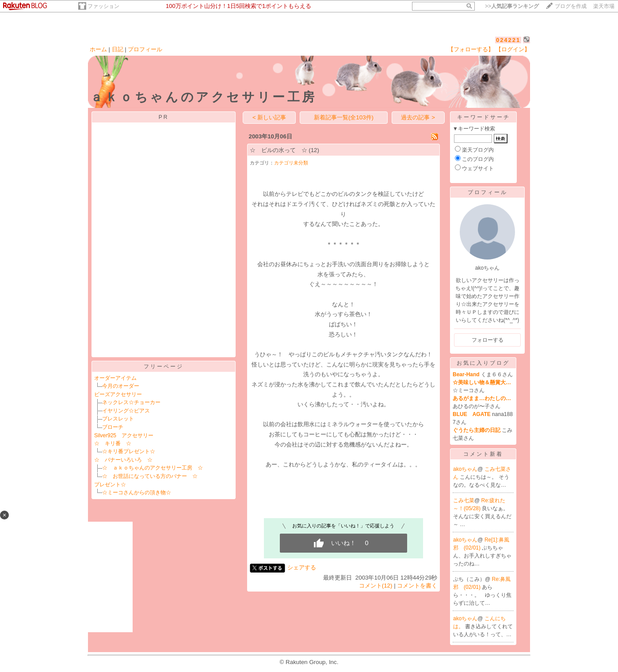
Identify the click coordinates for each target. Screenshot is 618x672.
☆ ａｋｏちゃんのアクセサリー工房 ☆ (153, 468)
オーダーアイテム (115, 378)
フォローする (488, 340)
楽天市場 (604, 6)
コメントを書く (417, 586)
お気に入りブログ (483, 363)
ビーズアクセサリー (118, 394)
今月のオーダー (121, 386)
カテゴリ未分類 (291, 163)
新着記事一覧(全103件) (344, 117)
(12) (314, 150)
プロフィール (145, 49)
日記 (118, 49)
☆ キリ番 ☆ (113, 443)
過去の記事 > (418, 117)
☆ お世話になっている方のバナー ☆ (150, 476)
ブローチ (113, 427)
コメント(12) (376, 586)
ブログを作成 (571, 6)
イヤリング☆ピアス (126, 411)
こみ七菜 (464, 500)
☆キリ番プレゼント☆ (129, 451)
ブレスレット (118, 419)
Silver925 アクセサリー (124, 435)
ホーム (98, 49)
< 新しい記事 (269, 117)
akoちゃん (465, 469)
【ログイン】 (513, 49)
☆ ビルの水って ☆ (278, 150)
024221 (508, 40)
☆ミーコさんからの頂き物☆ (137, 493)
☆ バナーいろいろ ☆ (123, 460)
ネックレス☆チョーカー (131, 402)
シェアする (302, 567)
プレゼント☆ (110, 485)
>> (512, 6)
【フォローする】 (471, 49)
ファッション (103, 6)
